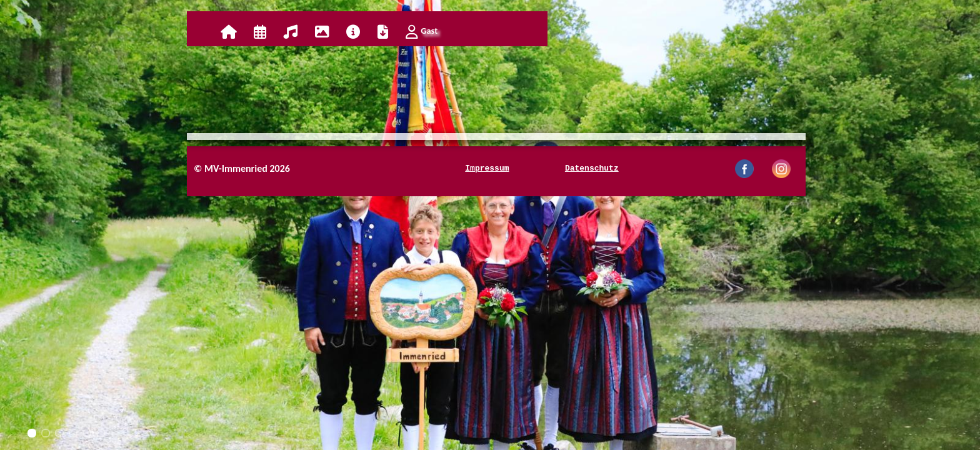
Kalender (260, 32)
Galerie (322, 32)
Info (353, 32)
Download (383, 32)
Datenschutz (592, 169)
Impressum (487, 169)
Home (228, 32)
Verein (291, 32)
